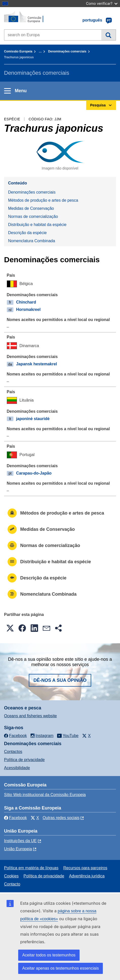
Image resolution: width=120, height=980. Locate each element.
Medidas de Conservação (31, 208)
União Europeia (18, 849)
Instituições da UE (20, 841)
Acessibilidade (17, 768)
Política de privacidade (24, 760)
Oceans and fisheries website (30, 716)
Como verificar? (102, 3)
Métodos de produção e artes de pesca (43, 200)
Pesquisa (109, 35)
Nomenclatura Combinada (32, 241)
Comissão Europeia (18, 51)
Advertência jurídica (87, 876)
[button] (10, 628)
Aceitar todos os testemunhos (49, 955)
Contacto (12, 884)
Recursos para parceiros (85, 868)
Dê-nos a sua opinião (60, 680)
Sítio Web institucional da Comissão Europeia (45, 795)
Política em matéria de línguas (31, 868)
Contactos (13, 752)
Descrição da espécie (27, 233)
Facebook (15, 818)
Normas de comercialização (33, 216)
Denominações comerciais (67, 51)
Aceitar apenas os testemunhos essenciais (61, 968)
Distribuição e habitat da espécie (37, 225)
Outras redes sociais (61, 818)
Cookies (11, 876)
